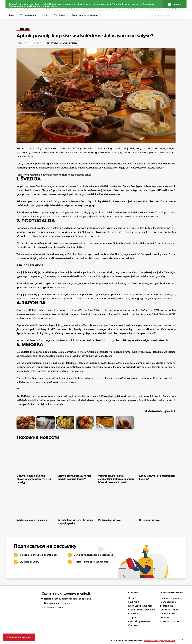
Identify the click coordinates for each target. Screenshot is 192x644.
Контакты (133, 625)
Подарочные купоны (171, 598)
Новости (25, 29)
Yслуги (132, 617)
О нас (131, 598)
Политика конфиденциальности (160, 640)
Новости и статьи (169, 621)
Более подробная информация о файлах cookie (33, 6)
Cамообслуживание (139, 621)
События (165, 617)
